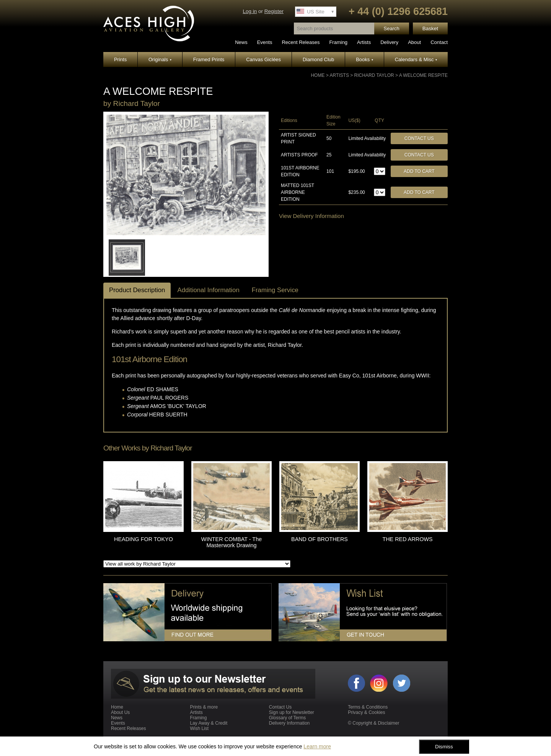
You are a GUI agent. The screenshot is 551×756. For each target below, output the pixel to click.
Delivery (389, 42)
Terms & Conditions (368, 707)
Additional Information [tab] (208, 290)
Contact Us (419, 138)
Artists (364, 42)
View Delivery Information (311, 216)
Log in (250, 11)
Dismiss (444, 747)
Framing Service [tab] (275, 290)
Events (265, 42)
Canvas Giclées (263, 59)
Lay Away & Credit (209, 723)
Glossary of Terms (287, 718)
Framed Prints (209, 59)
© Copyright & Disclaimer (373, 723)
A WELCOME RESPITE (423, 75)
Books (364, 59)
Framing (338, 42)
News (241, 42)
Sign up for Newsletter (292, 712)
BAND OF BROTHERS (320, 539)
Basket (430, 28)
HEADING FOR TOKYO (143, 539)
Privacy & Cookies (366, 712)
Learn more (317, 746)
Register (274, 11)
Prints (120, 59)
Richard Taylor (374, 75)
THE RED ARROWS (407, 539)
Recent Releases (301, 42)
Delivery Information (289, 723)
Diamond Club (318, 59)
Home (318, 75)
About (414, 42)
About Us (120, 712)
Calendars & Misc (416, 59)
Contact (439, 42)
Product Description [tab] (137, 290)
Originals (160, 59)
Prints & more (204, 707)
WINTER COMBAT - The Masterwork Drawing (231, 542)
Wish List (199, 728)
